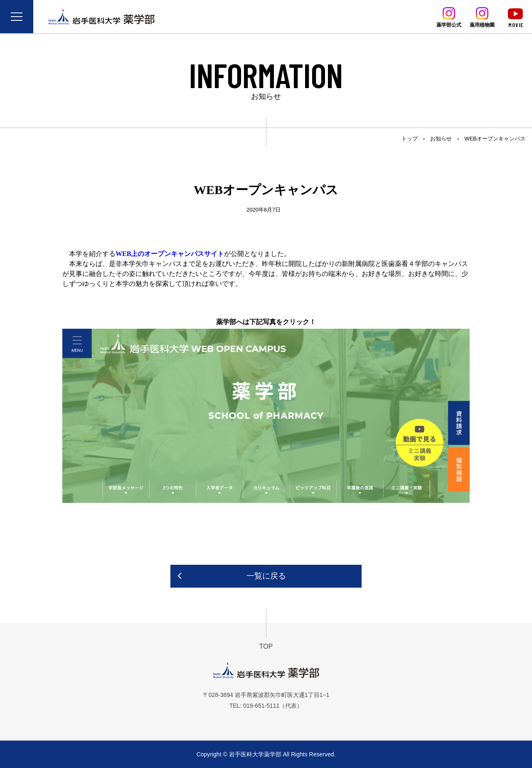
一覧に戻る (266, 576)
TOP (266, 646)
